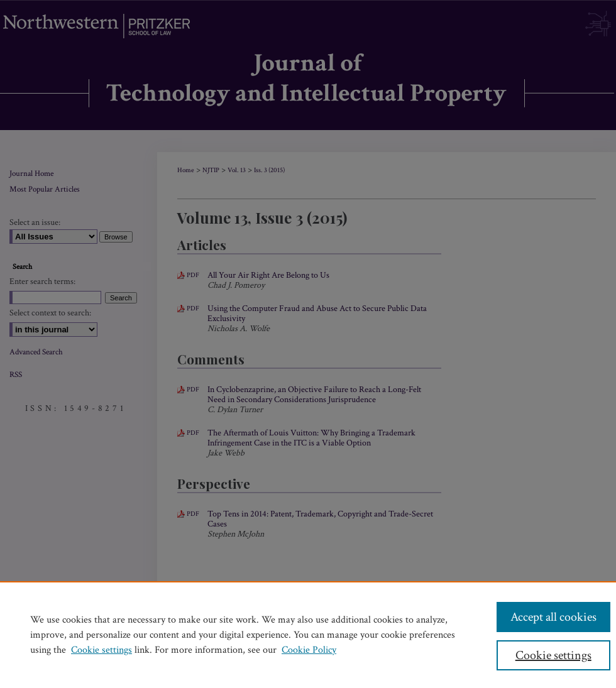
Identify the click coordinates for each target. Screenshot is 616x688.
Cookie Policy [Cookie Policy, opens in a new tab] (309, 650)
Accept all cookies (553, 617)
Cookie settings (102, 650)
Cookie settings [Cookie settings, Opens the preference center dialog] (553, 655)
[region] (308, 635)
